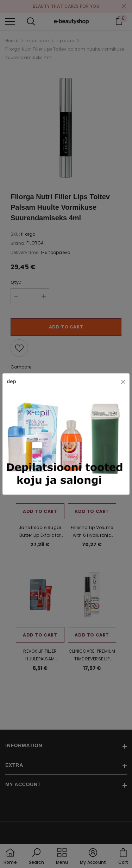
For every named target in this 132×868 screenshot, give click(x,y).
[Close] (123, 382)
